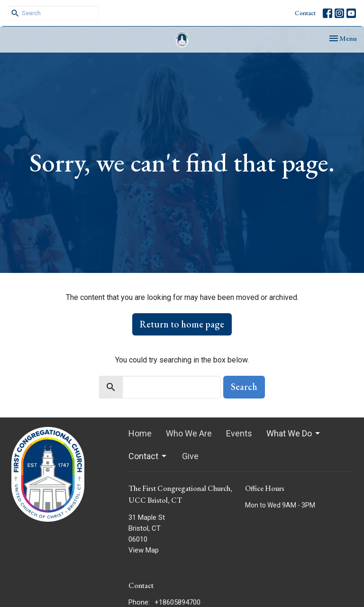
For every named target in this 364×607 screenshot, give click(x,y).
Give (190, 456)
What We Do (294, 433)
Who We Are (189, 433)
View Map (144, 550)
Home (140, 433)
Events (239, 433)
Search (244, 387)
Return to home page (182, 324)
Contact (305, 13)
